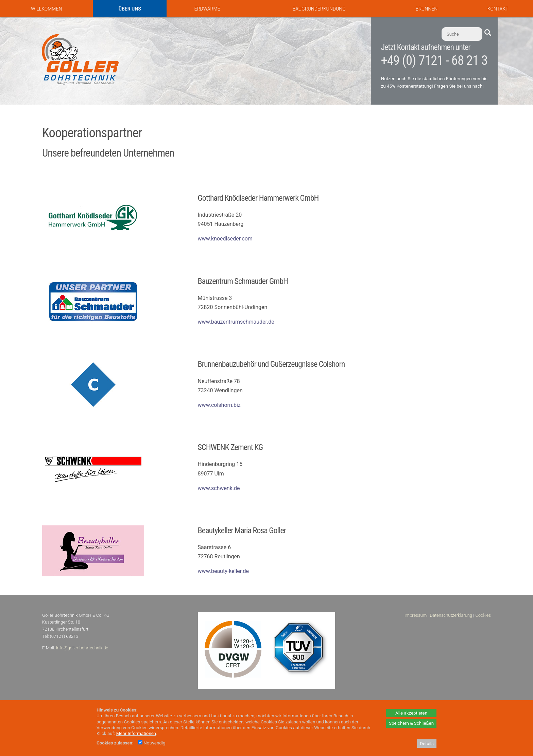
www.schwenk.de (219, 488)
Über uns (130, 9)
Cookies (483, 615)
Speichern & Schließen (411, 723)
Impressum (416, 615)
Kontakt (498, 9)
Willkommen (46, 9)
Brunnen (427, 9)
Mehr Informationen (136, 733)
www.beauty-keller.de (223, 571)
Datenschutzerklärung (451, 615)
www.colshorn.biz (219, 405)
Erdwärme (207, 9)
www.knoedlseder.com (225, 239)
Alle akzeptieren (411, 713)
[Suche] (462, 34)
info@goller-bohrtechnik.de (82, 648)
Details (427, 744)
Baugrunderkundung (319, 9)
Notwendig (152, 743)
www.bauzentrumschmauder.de (236, 322)
